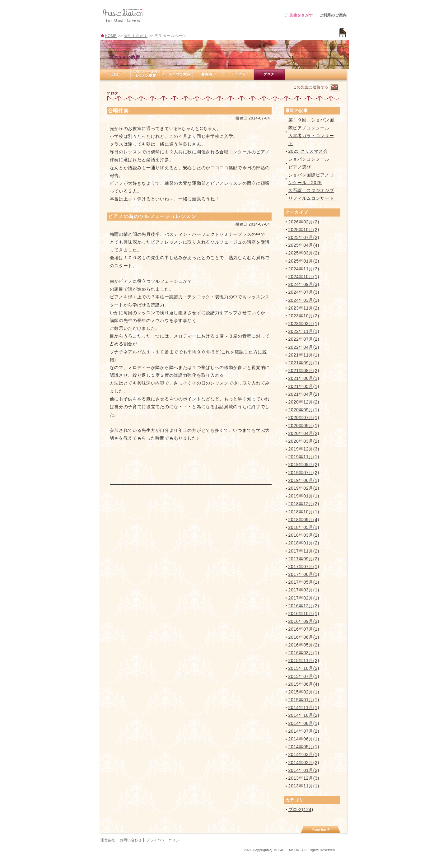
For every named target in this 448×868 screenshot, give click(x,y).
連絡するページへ (335, 88)
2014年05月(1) (304, 747)
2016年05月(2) (304, 645)
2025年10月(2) (304, 230)
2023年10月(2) (304, 316)
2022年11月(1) (304, 331)
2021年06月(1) (304, 378)
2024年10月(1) (304, 277)
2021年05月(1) (304, 386)
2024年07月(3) (304, 292)
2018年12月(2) (304, 504)
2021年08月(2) (304, 371)
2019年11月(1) (304, 457)
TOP (115, 74)
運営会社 (108, 840)
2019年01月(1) (304, 496)
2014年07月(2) (304, 731)
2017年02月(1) (304, 598)
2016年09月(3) (304, 621)
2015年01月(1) (304, 700)
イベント (238, 74)
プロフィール (146, 74)
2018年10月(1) (304, 512)
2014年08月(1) (304, 723)
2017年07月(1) (304, 567)
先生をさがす (301, 15)
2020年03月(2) (304, 441)
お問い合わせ (131, 840)
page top (321, 829)
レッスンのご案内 (177, 74)
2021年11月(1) (304, 355)
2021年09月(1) (304, 363)
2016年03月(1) (304, 653)
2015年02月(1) (304, 692)
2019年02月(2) (304, 488)
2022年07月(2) (304, 339)
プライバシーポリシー (165, 840)
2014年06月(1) (304, 739)
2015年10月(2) (304, 668)
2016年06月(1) (304, 637)
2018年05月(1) (304, 527)
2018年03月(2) (304, 535)
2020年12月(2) (304, 402)
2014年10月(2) (304, 715)
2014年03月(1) (304, 754)
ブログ (269, 74)
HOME (111, 36)
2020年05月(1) (304, 426)
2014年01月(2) (304, 770)
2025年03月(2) (304, 253)
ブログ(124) (301, 810)
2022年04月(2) (304, 347)
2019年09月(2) (304, 464)
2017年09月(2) (304, 559)
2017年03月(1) (304, 590)
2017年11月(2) (304, 551)
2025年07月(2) (304, 237)
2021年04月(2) (304, 394)
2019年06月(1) (304, 480)
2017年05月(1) (304, 582)
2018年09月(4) (304, 520)
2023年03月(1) (304, 324)
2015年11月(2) (304, 660)
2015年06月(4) (304, 684)
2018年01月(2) (304, 543)
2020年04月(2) (304, 433)
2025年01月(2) (304, 261)
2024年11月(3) (304, 269)
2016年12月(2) (304, 606)
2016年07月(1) (304, 629)
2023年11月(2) (304, 308)
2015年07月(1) (304, 676)
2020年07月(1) (304, 418)
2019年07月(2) (304, 473)
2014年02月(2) (304, 763)
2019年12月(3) (304, 449)
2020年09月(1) (304, 410)
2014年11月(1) (304, 707)
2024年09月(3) (304, 284)
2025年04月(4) (304, 245)
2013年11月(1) (304, 786)
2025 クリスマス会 (308, 151)
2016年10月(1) (304, 614)
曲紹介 (208, 74)
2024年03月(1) (304, 300)
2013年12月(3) (304, 778)
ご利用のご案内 (333, 15)
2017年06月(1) (304, 574)
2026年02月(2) (304, 222)
